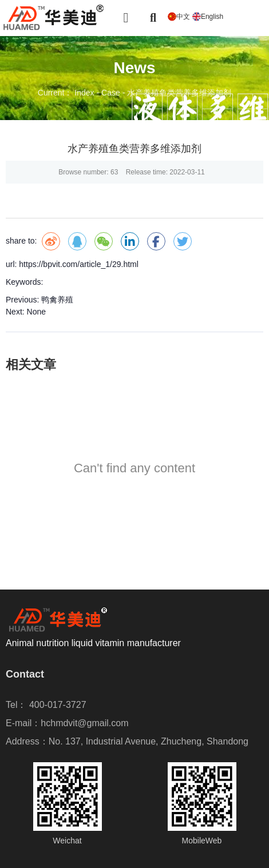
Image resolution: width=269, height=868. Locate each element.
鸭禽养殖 (57, 300)
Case (111, 93)
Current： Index (67, 93)
